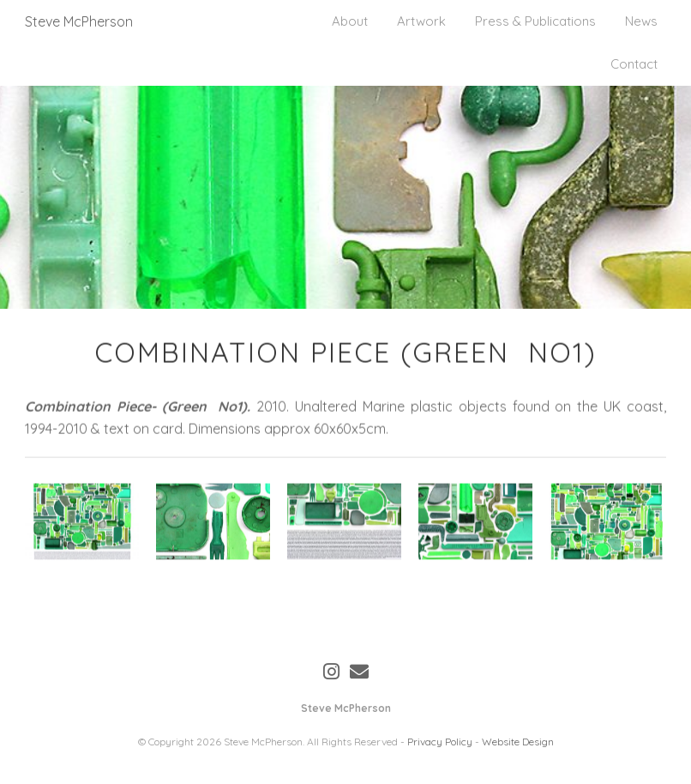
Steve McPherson (79, 21)
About (350, 21)
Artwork (421, 21)
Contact (634, 64)
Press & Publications (535, 21)
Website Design (518, 742)
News (641, 21)
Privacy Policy (440, 742)
